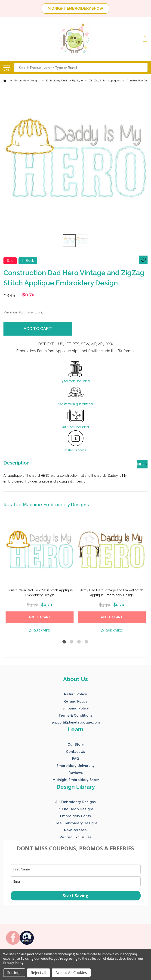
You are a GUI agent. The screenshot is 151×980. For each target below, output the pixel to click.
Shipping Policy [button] (76, 708)
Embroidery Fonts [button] (75, 816)
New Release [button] (75, 830)
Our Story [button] (76, 745)
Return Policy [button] (75, 694)
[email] (76, 881)
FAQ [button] (76, 759)
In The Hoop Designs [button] (76, 809)
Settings (14, 973)
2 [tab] (72, 642)
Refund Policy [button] (76, 701)
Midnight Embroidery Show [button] (76, 780)
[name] (76, 869)
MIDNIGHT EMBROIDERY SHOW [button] (75, 8)
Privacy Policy (13, 963)
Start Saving (75, 896)
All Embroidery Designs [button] (75, 802)
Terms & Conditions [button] (75, 715)
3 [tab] (79, 642)
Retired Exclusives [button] (76, 837)
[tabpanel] (40, 576)
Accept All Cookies (71, 973)
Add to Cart (38, 329)
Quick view (40, 631)
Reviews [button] (76, 773)
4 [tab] (87, 642)
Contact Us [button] (75, 752)
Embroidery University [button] (75, 766)
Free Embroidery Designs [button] (76, 823)
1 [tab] (64, 642)
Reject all (39, 973)
